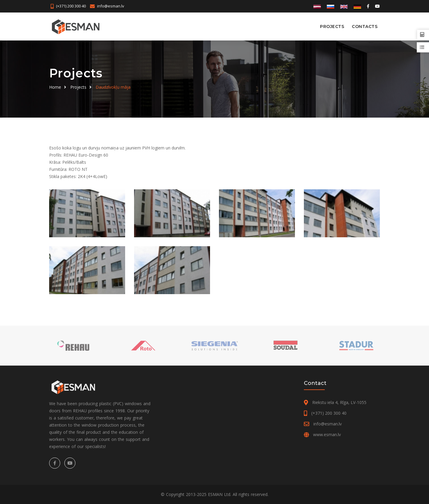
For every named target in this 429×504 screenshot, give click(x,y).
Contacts (365, 26)
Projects (332, 26)
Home (55, 87)
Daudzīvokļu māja (113, 87)
